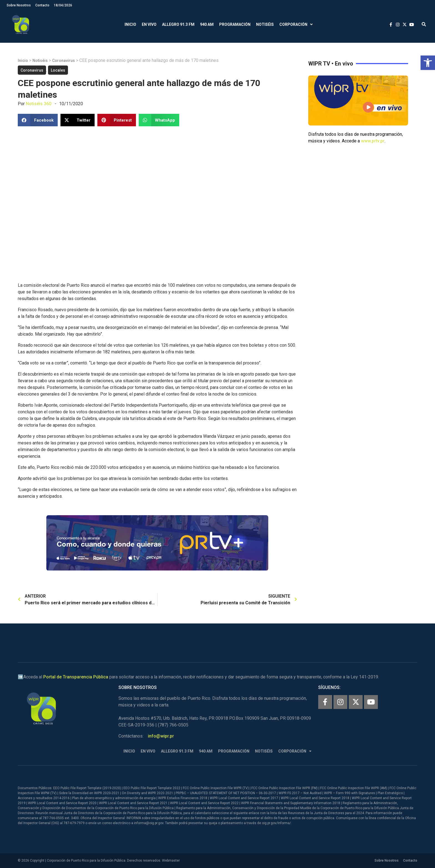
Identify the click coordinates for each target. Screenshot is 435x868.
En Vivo (149, 24)
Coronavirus (64, 61)
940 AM (207, 24)
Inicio (130, 24)
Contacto (42, 5)
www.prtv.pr (373, 141)
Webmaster (171, 861)
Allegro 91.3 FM (178, 24)
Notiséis (265, 24)
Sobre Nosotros (19, 5)
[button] (428, 63)
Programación (235, 24)
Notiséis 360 (39, 104)
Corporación (296, 25)
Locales (58, 70)
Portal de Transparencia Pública (76, 677)
